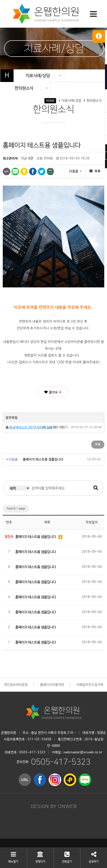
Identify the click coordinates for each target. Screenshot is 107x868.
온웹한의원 (62, 710)
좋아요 (53, 392)
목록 (95, 171)
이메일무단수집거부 (90, 685)
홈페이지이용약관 (52, 685)
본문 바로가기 (0, 0)
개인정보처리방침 (16, 685)
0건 (31, 159)
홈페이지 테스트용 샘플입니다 (43, 460)
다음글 (75, 171)
